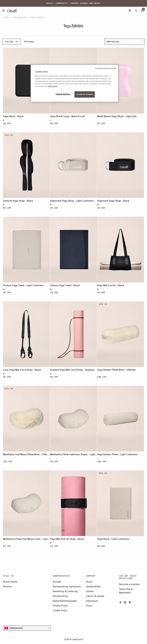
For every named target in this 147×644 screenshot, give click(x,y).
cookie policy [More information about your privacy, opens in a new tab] (52, 86)
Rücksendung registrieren (67, 587)
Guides (90, 591)
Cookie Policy (60, 610)
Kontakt (57, 582)
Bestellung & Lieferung (65, 591)
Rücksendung (60, 596)
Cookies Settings (63, 94)
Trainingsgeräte (19, 17)
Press (89, 606)
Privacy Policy (60, 606)
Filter (12, 42)
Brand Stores (10, 582)
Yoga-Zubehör (37, 17)
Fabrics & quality (95, 596)
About (89, 582)
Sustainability (93, 587)
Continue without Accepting (106, 68)
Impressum (92, 601)
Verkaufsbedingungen (65, 601)
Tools (6, 17)
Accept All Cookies (85, 94)
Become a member (130, 584)
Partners (8, 587)
